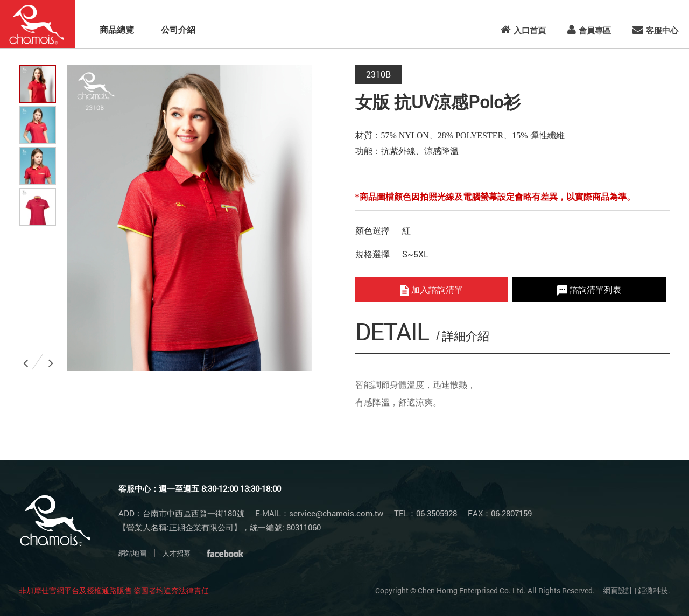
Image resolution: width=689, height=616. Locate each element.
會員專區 (589, 30)
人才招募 (177, 553)
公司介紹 (178, 29)
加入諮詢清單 (431, 290)
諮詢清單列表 (589, 290)
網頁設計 (618, 590)
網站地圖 (132, 553)
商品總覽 (117, 29)
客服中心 (655, 30)
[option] (190, 218)
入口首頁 (523, 30)
